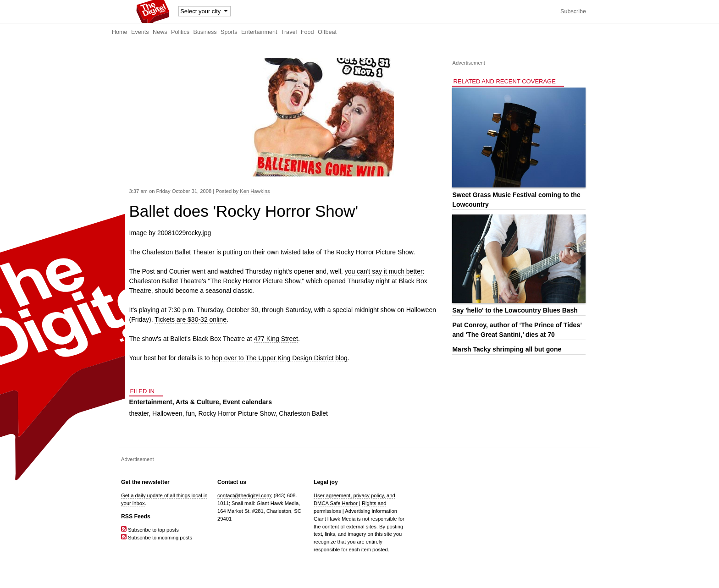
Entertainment (259, 32)
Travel (289, 32)
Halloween (167, 413)
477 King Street (276, 339)
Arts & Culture (197, 402)
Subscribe (573, 11)
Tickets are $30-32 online (191, 319)
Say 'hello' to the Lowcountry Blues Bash (515, 310)
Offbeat (327, 32)
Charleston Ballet (303, 413)
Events (140, 32)
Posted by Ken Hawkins (243, 191)
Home (120, 32)
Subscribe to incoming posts (157, 538)
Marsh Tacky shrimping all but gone (507, 349)
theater (139, 413)
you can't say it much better (384, 271)
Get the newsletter (145, 482)
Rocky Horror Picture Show (237, 413)
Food (307, 32)
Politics (180, 32)
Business (205, 32)
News (160, 32)
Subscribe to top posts (150, 530)
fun (190, 413)
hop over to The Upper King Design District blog (280, 358)
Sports (229, 32)
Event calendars (247, 402)
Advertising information (371, 511)
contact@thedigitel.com (244, 495)
